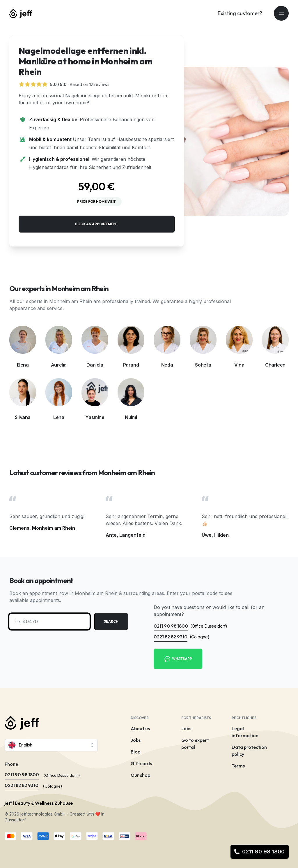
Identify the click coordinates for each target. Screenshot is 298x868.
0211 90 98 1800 (259, 852)
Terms (238, 766)
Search (111, 621)
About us (140, 728)
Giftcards (141, 763)
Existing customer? (240, 13)
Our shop (140, 775)
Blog (136, 752)
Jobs (136, 740)
